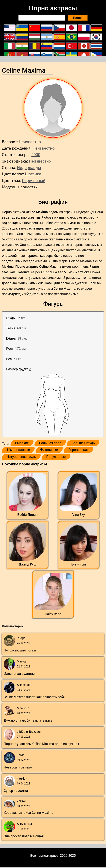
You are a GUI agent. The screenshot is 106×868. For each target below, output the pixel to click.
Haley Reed (53, 614)
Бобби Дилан (27, 515)
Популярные (56, 457)
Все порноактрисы (45, 856)
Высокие (22, 443)
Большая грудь (83, 443)
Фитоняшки (49, 450)
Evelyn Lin (79, 564)
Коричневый (34, 181)
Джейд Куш (27, 564)
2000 (36, 155)
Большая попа (50, 443)
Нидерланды (29, 168)
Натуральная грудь (21, 457)
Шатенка (33, 174)
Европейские (78, 450)
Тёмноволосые (18, 450)
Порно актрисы (53, 8)
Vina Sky (79, 515)
